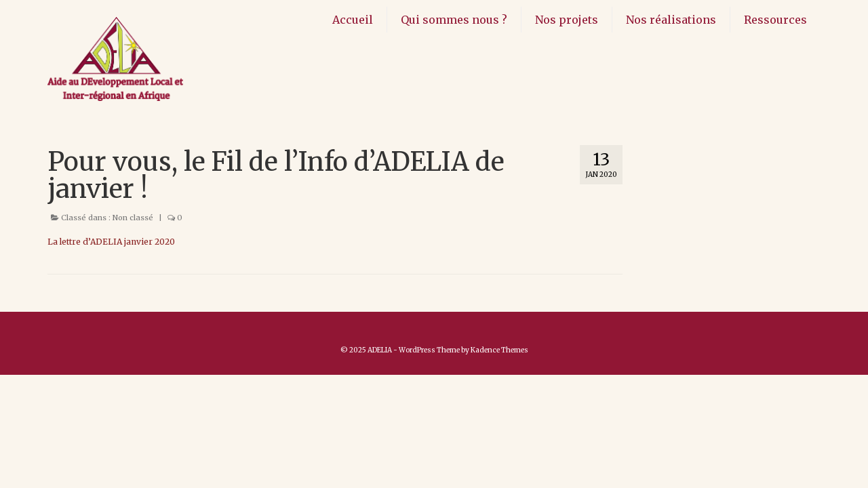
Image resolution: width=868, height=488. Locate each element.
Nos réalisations (671, 20)
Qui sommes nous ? (454, 20)
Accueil (353, 20)
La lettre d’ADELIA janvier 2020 (111, 242)
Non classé (133, 218)
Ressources (775, 20)
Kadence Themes (499, 350)
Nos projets (567, 20)
